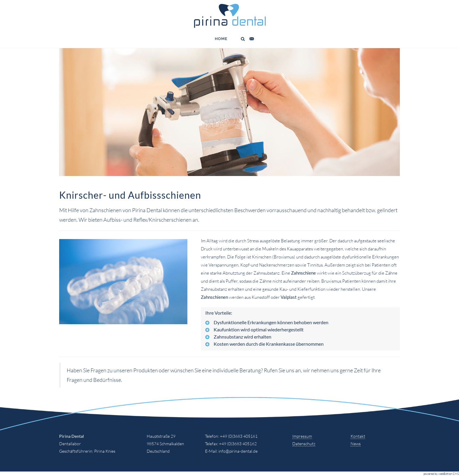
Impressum (302, 436)
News (356, 444)
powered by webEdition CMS (441, 474)
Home (221, 39)
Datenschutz (304, 444)
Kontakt (358, 436)
